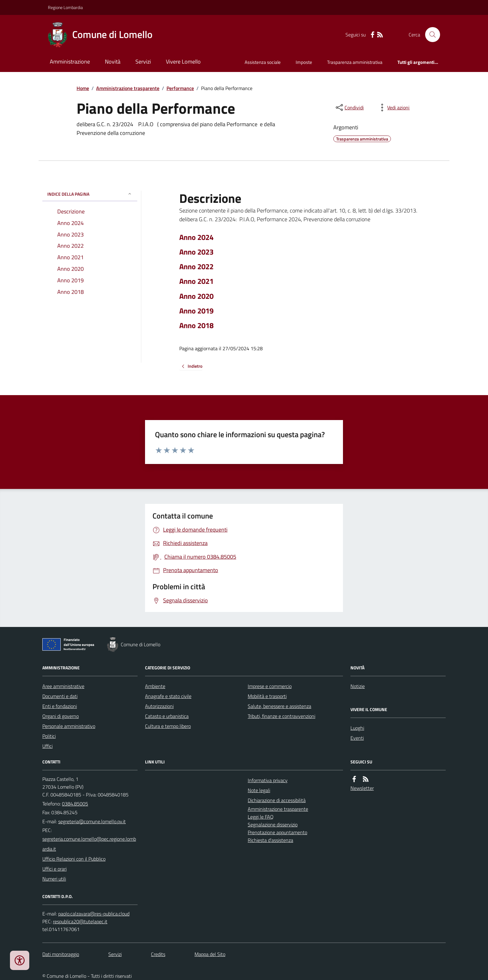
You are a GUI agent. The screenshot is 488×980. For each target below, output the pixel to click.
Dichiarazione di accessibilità (277, 800)
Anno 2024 (196, 237)
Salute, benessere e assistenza (279, 706)
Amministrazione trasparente (128, 88)
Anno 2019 (196, 311)
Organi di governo (61, 716)
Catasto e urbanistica (167, 716)
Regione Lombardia (65, 7)
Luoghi (357, 728)
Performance (180, 88)
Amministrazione (70, 62)
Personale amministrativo (69, 726)
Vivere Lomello (183, 62)
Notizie (358, 686)
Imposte (304, 62)
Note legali (259, 790)
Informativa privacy (268, 780)
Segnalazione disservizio (273, 825)
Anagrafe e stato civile (168, 696)
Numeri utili (54, 879)
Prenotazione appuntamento (277, 832)
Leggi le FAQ (261, 817)
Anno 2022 (196, 267)
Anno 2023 (196, 252)
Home (83, 88)
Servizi (143, 62)
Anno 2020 (196, 296)
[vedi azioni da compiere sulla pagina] (393, 108)
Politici (49, 736)
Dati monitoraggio (61, 954)
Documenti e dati (60, 696)
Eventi (357, 738)
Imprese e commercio (270, 686)
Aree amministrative (63, 686)
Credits (158, 954)
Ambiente (155, 686)
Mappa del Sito (210, 954)
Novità (113, 62)
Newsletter (362, 788)
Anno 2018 (196, 325)
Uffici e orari (54, 869)
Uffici (47, 746)
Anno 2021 (196, 281)
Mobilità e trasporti (267, 696)
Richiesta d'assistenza (270, 840)
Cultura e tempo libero (168, 726)
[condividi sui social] (349, 108)
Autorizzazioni (159, 706)
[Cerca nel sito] (430, 35)
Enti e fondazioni (60, 706)
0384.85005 (75, 804)
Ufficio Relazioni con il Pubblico (74, 859)
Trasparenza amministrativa (355, 62)
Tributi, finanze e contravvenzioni (282, 716)
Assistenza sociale (263, 62)
